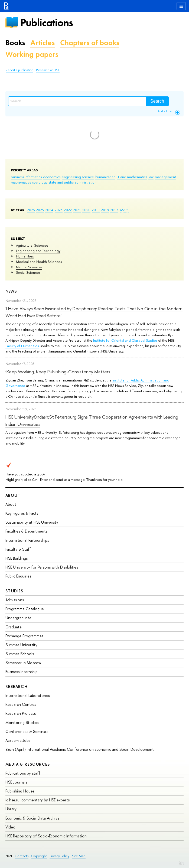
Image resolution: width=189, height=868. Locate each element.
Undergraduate (18, 618)
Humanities (25, 256)
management (165, 177)
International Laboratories (28, 695)
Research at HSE (48, 70)
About (13, 495)
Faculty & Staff (18, 549)
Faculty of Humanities (22, 346)
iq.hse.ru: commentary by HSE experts (38, 800)
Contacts (22, 856)
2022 (68, 210)
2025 (40, 210)
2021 (77, 210)
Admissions (15, 600)
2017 (114, 210)
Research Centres (21, 704)
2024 (49, 210)
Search (157, 101)
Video (10, 827)
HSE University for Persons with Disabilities (42, 567)
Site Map (79, 856)
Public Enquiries (18, 576)
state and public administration (73, 182)
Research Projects (21, 713)
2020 (86, 210)
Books (15, 43)
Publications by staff (23, 773)
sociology (40, 182)
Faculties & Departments (26, 531)
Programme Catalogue (25, 609)
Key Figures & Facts (22, 513)
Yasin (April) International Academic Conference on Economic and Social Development (80, 749)
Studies (14, 591)
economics (52, 177)
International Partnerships (27, 540)
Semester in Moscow (23, 663)
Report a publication (19, 70)
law (151, 177)
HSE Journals (16, 782)
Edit (181, 863)
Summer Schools (20, 654)
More (124, 210)
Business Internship (22, 672)
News (11, 291)
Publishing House (20, 791)
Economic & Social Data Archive (32, 818)
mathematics (21, 182)
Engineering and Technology (38, 251)
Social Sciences (28, 272)
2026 (31, 210)
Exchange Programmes (24, 636)
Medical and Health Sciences (39, 262)
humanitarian (105, 177)
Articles (43, 43)
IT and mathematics (132, 177)
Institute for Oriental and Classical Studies (125, 340)
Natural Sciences (29, 267)
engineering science (78, 177)
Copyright (39, 856)
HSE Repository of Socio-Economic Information (46, 836)
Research (17, 686)
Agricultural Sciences (32, 245)
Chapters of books (90, 43)
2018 (105, 210)
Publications (47, 23)
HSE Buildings (17, 558)
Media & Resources (28, 764)
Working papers (32, 54)
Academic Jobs (18, 740)
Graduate (14, 627)
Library (11, 809)
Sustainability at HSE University (32, 522)
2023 (59, 210)
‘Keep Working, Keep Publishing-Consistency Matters (58, 372)
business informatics (26, 177)
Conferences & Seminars (27, 731)
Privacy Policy (59, 856)
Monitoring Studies (22, 722)
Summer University (21, 645)
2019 (96, 210)
